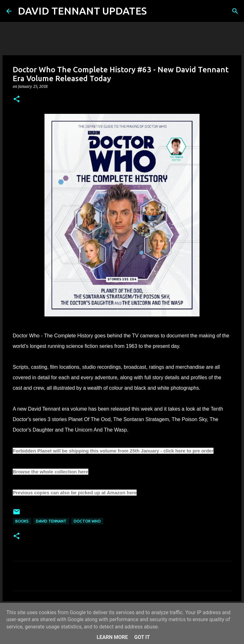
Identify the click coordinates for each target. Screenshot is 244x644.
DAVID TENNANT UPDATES (82, 11)
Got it (142, 637)
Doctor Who (87, 521)
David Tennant (51, 521)
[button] (17, 99)
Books (22, 521)
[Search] (156, 11)
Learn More (112, 637)
